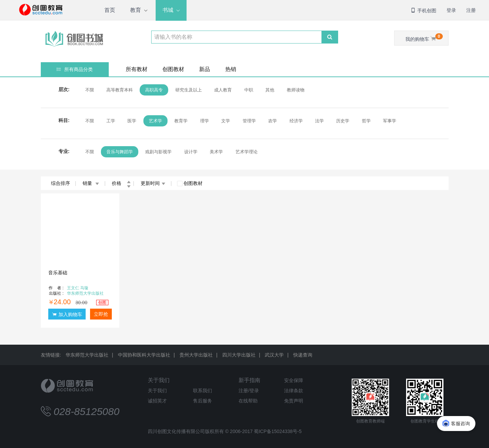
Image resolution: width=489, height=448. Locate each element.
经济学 (296, 121)
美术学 (216, 152)
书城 (168, 10)
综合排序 (60, 183)
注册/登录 (249, 391)
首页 (110, 10)
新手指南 (249, 380)
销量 (91, 183)
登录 (451, 10)
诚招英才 (157, 401)
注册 (471, 10)
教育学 (181, 121)
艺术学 (155, 121)
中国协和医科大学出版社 (144, 355)
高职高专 (154, 90)
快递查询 (303, 355)
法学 (319, 121)
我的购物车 (424, 38)
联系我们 (203, 391)
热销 (231, 69)
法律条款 (294, 391)
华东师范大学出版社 (87, 355)
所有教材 (137, 69)
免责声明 (294, 401)
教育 (136, 10)
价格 (121, 183)
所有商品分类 (75, 69)
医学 (132, 121)
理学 (205, 121)
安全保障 (294, 380)
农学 (273, 121)
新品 (205, 69)
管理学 (249, 121)
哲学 (366, 121)
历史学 (343, 121)
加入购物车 (67, 314)
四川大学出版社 (239, 355)
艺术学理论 (247, 152)
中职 (249, 90)
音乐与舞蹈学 (120, 152)
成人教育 (223, 90)
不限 (90, 90)
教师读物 (296, 90)
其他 (270, 90)
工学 (111, 121)
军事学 (390, 121)
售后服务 (203, 401)
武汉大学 (274, 355)
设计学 (191, 152)
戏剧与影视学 (158, 152)
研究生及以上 (189, 90)
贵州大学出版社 (196, 355)
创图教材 (173, 69)
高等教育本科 (120, 90)
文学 (226, 121)
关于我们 (159, 380)
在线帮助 (248, 401)
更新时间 (153, 183)
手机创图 (423, 11)
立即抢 (101, 314)
